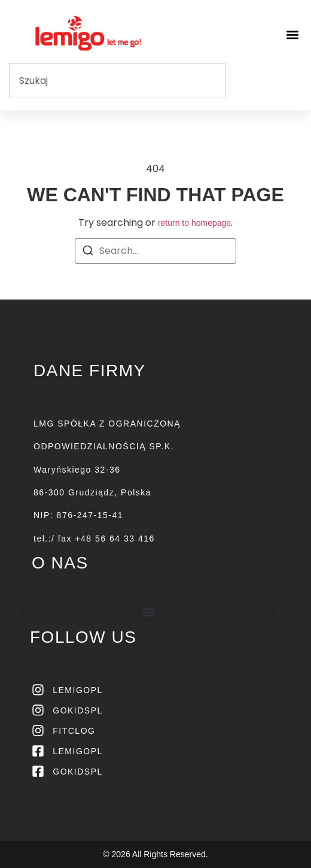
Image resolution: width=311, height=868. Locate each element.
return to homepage (194, 223)
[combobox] (117, 81)
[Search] (88, 252)
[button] (292, 34)
